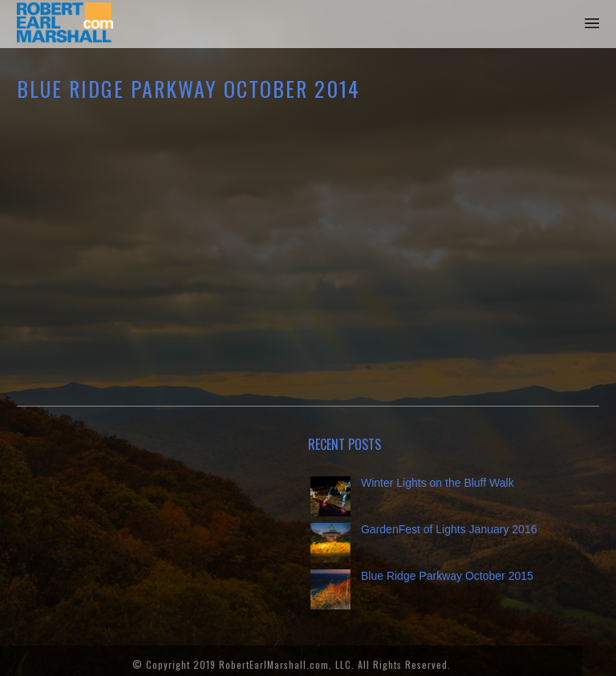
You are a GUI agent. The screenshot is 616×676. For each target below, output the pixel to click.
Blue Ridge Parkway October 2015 (447, 576)
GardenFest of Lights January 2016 (449, 529)
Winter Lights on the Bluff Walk (438, 483)
